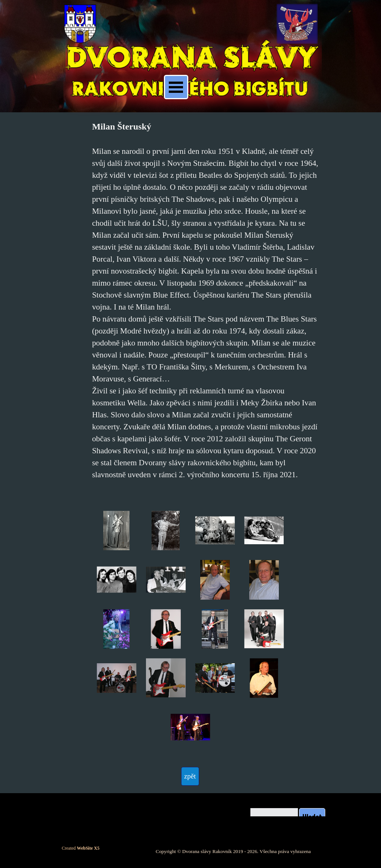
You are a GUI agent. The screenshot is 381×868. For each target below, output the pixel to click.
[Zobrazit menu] (176, 87)
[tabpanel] (205, 305)
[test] (190, 776)
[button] (117, 531)
